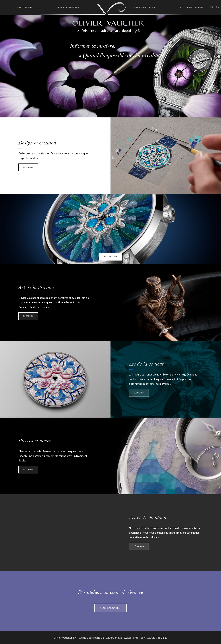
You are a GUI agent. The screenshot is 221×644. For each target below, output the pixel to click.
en (218, 7)
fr (212, 7)
